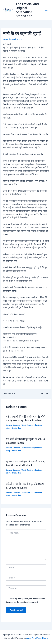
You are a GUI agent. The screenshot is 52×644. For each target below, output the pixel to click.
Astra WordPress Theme (37, 638)
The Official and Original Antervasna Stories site (27, 10)
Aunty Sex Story (28, 425)
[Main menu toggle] (46, 10)
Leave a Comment (13, 425)
